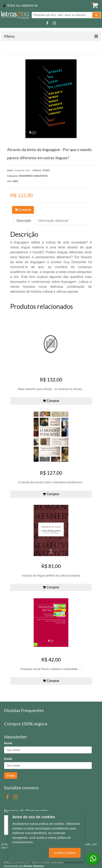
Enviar (11, 776)
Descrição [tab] (24, 221)
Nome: (9, 743)
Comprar (23, 210)
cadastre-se (29, 5)
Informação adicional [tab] (53, 221)
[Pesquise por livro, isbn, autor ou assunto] (62, 15)
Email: (8, 759)
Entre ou (13, 5)
